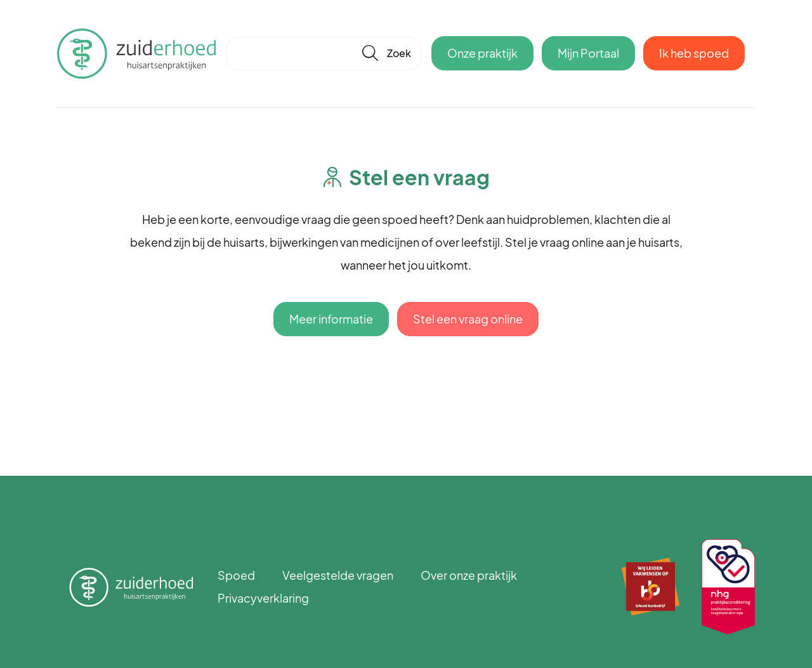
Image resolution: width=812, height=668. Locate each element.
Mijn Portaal (588, 53)
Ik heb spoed (694, 53)
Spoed (236, 575)
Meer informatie (331, 319)
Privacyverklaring (263, 598)
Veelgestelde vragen (338, 575)
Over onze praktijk (469, 575)
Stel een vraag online (468, 319)
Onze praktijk (482, 53)
